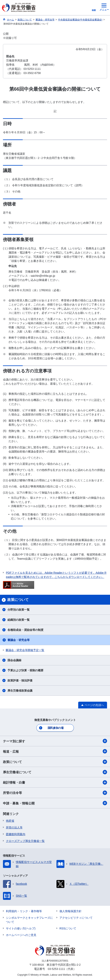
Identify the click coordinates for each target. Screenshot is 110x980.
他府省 (10, 821)
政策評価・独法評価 (20, 680)
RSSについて (68, 928)
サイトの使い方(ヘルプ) (21, 928)
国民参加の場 (55, 728)
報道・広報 (55, 751)
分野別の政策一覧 (19, 610)
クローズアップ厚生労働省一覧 (25, 841)
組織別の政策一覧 (19, 620)
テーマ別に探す (55, 741)
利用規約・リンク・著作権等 (24, 911)
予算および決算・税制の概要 (25, 670)
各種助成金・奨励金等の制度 (25, 630)
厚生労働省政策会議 (20, 691)
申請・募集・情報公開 (55, 803)
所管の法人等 (14, 827)
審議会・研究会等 (19, 640)
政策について (55, 762)
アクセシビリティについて (76, 918)
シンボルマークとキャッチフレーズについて (29, 920)
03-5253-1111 (56, 969)
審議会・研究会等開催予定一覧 (25, 650)
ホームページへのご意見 (21, 935)
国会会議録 (14, 660)
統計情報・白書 (55, 782)
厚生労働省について (55, 772)
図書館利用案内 (16, 834)
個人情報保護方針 (71, 911)
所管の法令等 (55, 793)
